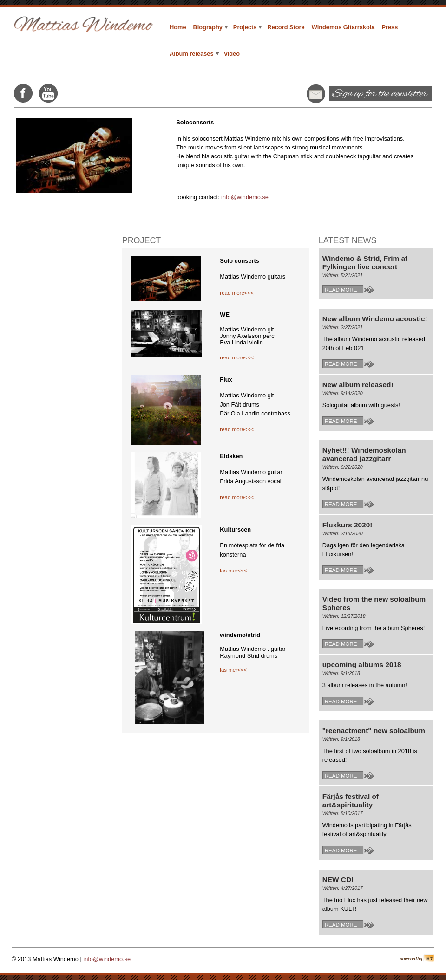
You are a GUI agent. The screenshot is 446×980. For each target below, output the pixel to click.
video (232, 54)
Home (178, 27)
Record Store (286, 27)
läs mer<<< (233, 571)
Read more (341, 290)
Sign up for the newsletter (380, 94)
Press (390, 27)
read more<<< (237, 293)
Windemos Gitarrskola (343, 27)
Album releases (195, 54)
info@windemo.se (245, 197)
